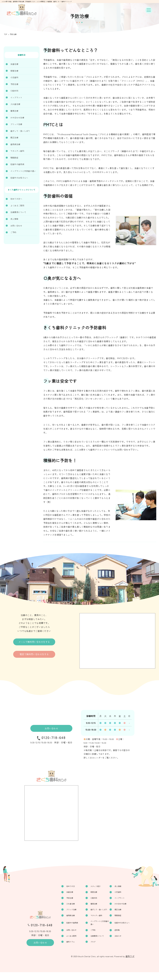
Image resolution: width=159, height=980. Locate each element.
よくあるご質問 (17, 206)
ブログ (93, 949)
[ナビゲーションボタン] (149, 10)
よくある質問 (72, 943)
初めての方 (71, 886)
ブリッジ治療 (16, 124)
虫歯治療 (14, 64)
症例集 (117, 937)
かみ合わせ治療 (17, 118)
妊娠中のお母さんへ (19, 178)
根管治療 (14, 71)
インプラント (16, 97)
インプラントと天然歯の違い (23, 171)
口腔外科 (14, 91)
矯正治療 (14, 138)
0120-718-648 (54, 738)
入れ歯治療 (15, 104)
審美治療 (14, 111)
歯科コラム (71, 949)
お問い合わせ (16, 226)
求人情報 (14, 219)
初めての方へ (16, 199)
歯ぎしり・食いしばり (20, 131)
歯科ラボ (130, 964)
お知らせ (118, 943)
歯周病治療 (15, 144)
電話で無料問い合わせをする (34, 654)
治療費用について (18, 212)
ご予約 (13, 232)
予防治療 (14, 84)
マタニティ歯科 (17, 151)
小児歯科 (14, 77)
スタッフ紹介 (96, 886)
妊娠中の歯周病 (17, 164)
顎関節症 (14, 158)
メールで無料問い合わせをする (34, 642)
